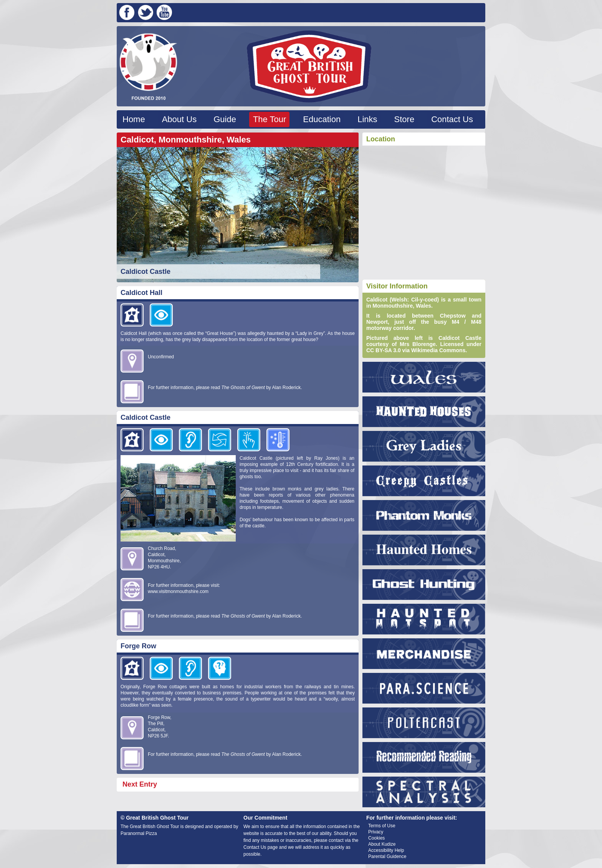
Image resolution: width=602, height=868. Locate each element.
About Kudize (382, 844)
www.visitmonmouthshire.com (178, 591)
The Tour (270, 119)
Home (134, 119)
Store (404, 119)
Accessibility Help (386, 850)
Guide (225, 119)
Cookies (376, 838)
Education (322, 119)
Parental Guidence (387, 856)
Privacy (376, 832)
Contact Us (452, 119)
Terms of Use (382, 826)
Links (367, 119)
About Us (179, 119)
